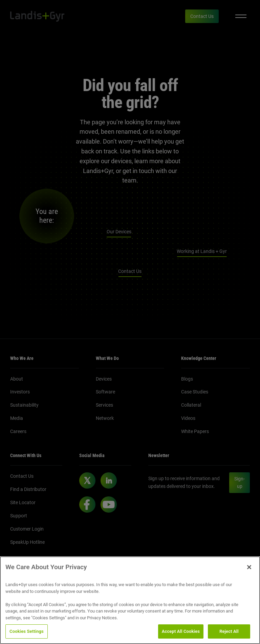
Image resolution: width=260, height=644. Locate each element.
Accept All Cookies (181, 631)
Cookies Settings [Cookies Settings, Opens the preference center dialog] (27, 631)
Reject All (229, 631)
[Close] (249, 567)
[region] (130, 600)
